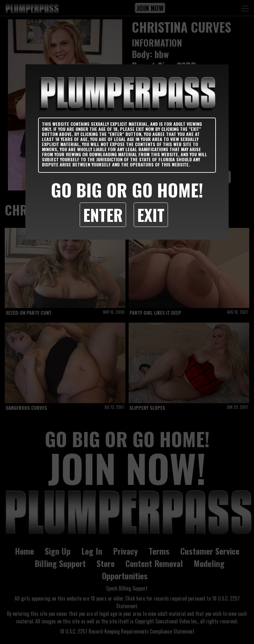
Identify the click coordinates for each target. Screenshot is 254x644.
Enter (103, 215)
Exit (151, 215)
